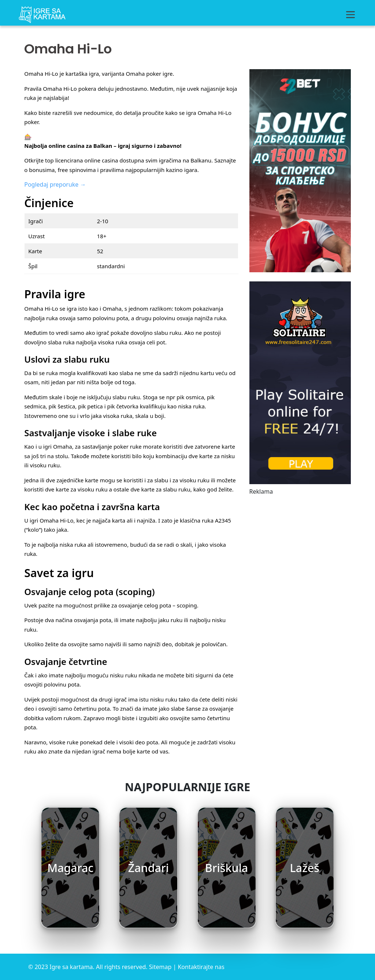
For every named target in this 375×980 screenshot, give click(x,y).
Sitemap (160, 967)
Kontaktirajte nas (201, 967)
